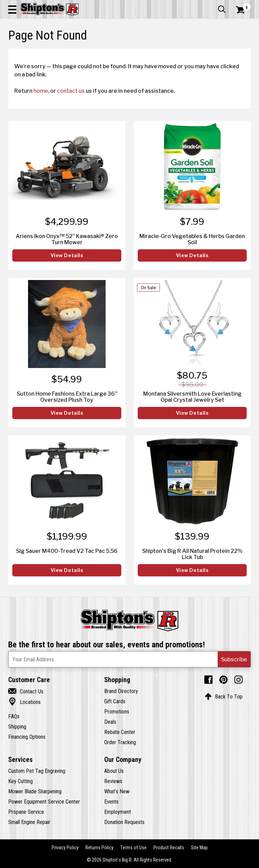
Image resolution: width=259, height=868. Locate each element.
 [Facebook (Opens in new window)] (208, 680)
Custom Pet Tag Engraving (37, 771)
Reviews (113, 781)
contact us (71, 91)
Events (111, 801)
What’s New (117, 791)
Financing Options (27, 737)
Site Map (199, 848)
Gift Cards (115, 701)
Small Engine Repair (29, 822)
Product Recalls (169, 848)
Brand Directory (121, 691)
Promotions (117, 711)
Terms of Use (133, 848)
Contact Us (26, 691)
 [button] (222, 9)
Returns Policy (99, 848)
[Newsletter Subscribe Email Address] (129, 659)
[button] (12, 9)
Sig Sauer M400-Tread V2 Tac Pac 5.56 (67, 551)
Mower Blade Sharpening (35, 791)
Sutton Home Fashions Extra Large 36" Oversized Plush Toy (67, 397)
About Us (114, 771)
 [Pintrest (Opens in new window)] (223, 680)
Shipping (17, 726)
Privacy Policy (65, 848)
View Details (67, 255)
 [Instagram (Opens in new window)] (238, 680)
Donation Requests (124, 822)
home (41, 91)
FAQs (14, 716)
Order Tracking (120, 742)
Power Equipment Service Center (44, 801)
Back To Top (224, 696)
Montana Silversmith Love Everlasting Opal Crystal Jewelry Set (192, 397)
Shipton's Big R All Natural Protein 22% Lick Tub (192, 554)
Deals (110, 722)
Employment (118, 812)
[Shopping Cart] (243, 10)
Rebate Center (120, 732)
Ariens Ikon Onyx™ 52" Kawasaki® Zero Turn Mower (67, 239)
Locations (24, 702)
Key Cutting (21, 781)
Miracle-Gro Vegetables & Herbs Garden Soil (192, 239)
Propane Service (26, 812)
